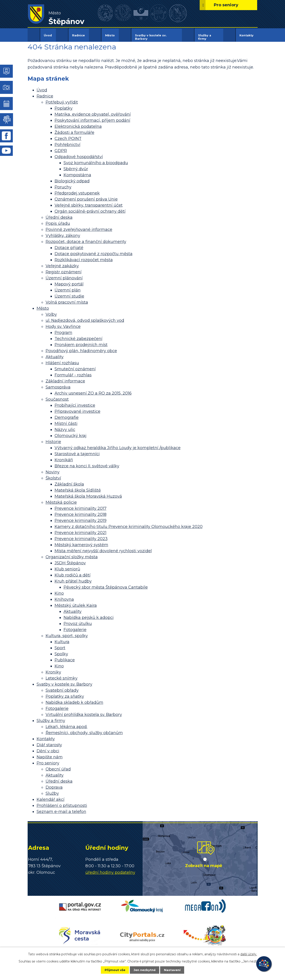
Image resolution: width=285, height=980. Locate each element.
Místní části (66, 421)
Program (63, 330)
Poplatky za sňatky (65, 693)
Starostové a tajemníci (77, 451)
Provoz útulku (78, 621)
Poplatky (64, 105)
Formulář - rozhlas (73, 372)
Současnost (57, 396)
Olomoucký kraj (71, 433)
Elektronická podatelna (78, 124)
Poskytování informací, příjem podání (92, 117)
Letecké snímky (62, 675)
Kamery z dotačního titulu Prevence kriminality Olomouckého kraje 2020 (129, 524)
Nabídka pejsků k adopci (89, 615)
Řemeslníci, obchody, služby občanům (84, 730)
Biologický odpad (72, 178)
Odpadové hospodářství (79, 154)
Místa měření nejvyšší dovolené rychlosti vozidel (103, 548)
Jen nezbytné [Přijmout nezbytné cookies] (145, 970)
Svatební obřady (62, 687)
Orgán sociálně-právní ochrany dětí (90, 208)
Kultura (62, 639)
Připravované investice (77, 408)
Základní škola (69, 481)
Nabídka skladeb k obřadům (74, 700)
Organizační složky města (72, 554)
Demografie (67, 415)
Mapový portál (69, 281)
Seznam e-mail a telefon (61, 809)
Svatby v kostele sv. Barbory (151, 37)
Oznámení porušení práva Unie (86, 196)
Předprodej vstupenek (77, 190)
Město (110, 35)
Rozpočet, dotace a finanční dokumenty (86, 239)
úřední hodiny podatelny (110, 869)
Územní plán (68, 287)
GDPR (61, 148)
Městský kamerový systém (81, 542)
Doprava (54, 784)
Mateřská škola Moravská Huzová (88, 493)
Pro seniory (48, 760)
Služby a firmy (205, 37)
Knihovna (64, 596)
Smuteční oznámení (75, 366)
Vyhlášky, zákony (63, 233)
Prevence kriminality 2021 (81, 530)
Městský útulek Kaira (76, 603)
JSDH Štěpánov (70, 560)
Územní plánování (64, 275)
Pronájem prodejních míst (81, 342)
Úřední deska (59, 214)
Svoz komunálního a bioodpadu (96, 160)
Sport (60, 645)
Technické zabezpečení (78, 336)
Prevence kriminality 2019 (81, 518)
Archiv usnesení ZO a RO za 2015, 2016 (93, 390)
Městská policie (61, 499)
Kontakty (246, 35)
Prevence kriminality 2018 (81, 512)
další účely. (249, 954)
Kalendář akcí (51, 797)
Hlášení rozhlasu (62, 360)
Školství (53, 475)
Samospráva (58, 384)
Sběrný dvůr (76, 166)
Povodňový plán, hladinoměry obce (81, 348)
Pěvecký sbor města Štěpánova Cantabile (106, 584)
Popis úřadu (58, 221)
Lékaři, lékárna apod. (66, 724)
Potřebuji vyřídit (62, 99)
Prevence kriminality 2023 (81, 536)
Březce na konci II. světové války (87, 463)
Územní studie (69, 293)
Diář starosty (49, 742)
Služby (52, 790)
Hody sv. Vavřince (63, 324)
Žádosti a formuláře (74, 130)
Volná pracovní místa (67, 299)
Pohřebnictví (67, 142)
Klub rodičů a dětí (73, 572)
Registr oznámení (64, 269)
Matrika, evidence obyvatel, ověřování (93, 111)
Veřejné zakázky (62, 263)
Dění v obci (48, 748)
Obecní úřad (58, 766)
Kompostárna (77, 172)
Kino (59, 590)
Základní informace (65, 378)
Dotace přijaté (69, 245)
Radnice (78, 35)
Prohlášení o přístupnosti (62, 803)
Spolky (61, 651)
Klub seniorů (67, 566)
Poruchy (63, 184)
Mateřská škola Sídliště (78, 487)
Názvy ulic (65, 427)
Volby (51, 311)
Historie (53, 439)
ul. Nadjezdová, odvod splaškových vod (85, 318)
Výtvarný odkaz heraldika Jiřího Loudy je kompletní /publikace (118, 445)
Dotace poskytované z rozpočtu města (94, 251)
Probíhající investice (75, 402)
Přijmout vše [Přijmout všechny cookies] (112, 970)
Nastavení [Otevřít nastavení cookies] (175, 970)
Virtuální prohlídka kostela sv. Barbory (84, 712)
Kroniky (53, 669)
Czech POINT (68, 136)
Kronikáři (64, 457)
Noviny (53, 469)
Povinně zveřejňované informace (79, 227)
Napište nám (50, 754)
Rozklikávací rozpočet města (84, 257)
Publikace (65, 657)
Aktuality (55, 354)
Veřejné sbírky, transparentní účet (89, 202)
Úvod (48, 35)
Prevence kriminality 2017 (81, 505)
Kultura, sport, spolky (67, 633)
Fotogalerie (75, 627)
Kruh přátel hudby (73, 578)
